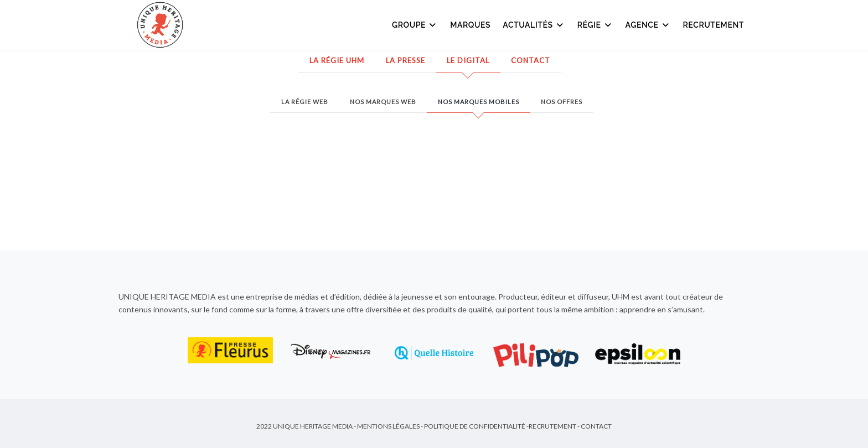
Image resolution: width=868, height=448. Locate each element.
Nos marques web (383, 102)
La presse (405, 60)
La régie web (305, 102)
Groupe (415, 25)
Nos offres (562, 102)
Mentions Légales (388, 426)
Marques (470, 25)
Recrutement (714, 25)
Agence (648, 25)
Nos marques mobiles (479, 102)
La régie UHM (337, 60)
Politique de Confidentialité (475, 426)
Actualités (534, 25)
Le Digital (468, 60)
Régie (595, 25)
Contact (531, 60)
